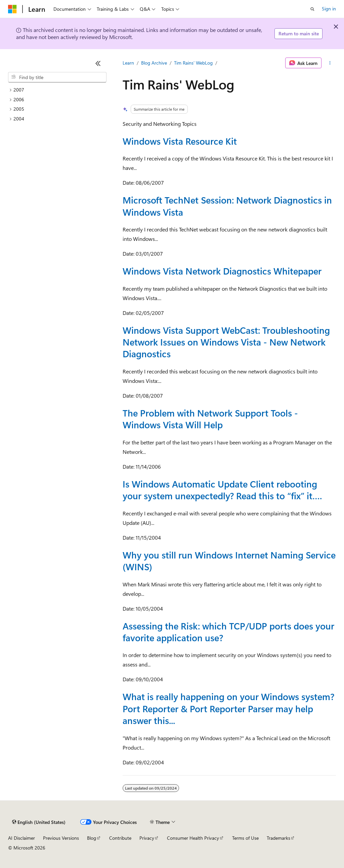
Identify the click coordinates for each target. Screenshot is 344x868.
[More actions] (330, 63)
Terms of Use (245, 838)
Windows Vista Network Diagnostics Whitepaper (222, 271)
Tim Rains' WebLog (193, 63)
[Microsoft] (12, 9)
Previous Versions (61, 838)
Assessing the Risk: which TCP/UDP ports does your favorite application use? (228, 632)
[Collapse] (98, 63)
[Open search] (312, 9)
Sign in (329, 9)
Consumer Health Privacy (193, 838)
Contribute (120, 838)
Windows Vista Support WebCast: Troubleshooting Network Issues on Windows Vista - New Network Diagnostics (226, 342)
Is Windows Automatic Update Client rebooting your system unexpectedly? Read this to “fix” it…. (222, 490)
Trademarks (278, 838)
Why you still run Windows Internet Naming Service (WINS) (229, 561)
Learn (128, 63)
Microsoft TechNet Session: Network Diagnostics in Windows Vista (227, 206)
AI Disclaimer (21, 838)
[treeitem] (57, 90)
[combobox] (57, 77)
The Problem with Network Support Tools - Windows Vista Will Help (210, 419)
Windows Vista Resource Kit (180, 141)
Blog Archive (154, 63)
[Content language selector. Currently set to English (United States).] (39, 822)
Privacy (147, 838)
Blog (92, 838)
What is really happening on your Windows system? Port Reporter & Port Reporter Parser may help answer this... (228, 708)
